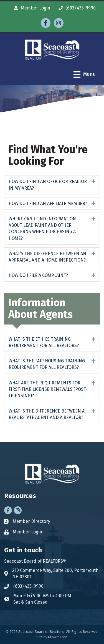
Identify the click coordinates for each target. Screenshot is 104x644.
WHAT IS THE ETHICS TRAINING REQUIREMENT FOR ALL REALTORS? (44, 342)
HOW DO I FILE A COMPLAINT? (38, 275)
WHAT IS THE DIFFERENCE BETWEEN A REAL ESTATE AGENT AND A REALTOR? (47, 414)
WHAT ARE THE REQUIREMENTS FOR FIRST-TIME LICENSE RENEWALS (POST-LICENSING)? (48, 389)
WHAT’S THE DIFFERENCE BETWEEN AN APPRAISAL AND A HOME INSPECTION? (47, 257)
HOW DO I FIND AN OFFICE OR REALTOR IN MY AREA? (48, 185)
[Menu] (85, 75)
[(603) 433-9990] (76, 8)
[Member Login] (31, 8)
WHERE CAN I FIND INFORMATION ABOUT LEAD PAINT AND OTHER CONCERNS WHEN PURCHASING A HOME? (42, 229)
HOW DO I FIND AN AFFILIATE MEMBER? (48, 203)
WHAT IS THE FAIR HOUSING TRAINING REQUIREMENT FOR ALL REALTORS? (47, 364)
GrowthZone (58, 637)
